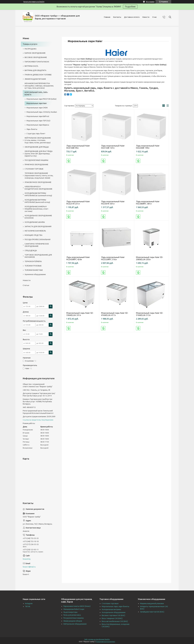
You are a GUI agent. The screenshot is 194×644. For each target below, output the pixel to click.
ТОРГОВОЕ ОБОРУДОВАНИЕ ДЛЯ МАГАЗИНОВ (38, 256)
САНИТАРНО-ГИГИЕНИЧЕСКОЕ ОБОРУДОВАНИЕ (37, 245)
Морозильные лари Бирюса (38, 125)
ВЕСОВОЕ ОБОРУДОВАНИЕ (36, 57)
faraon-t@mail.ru (29, 567)
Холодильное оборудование (114, 612)
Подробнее (130, 7)
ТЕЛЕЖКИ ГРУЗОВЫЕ (33, 266)
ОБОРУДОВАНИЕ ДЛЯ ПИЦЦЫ (37, 147)
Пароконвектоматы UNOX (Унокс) (77, 606)
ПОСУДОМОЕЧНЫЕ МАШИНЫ (36, 160)
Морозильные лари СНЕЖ (37, 108)
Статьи (26, 285)
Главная (107, 17)
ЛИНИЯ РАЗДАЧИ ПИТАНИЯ (35, 79)
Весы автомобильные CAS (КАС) (115, 621)
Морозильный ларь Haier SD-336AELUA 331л (80, 314)
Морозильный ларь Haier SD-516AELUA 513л (150, 314)
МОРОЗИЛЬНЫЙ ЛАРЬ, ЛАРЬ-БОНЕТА (36, 93)
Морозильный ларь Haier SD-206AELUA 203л (150, 258)
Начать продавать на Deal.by (34, 2)
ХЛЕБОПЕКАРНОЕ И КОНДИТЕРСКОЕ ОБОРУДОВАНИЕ (38, 188)
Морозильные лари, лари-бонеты (115, 606)
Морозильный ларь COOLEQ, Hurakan (42, 112)
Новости (146, 17)
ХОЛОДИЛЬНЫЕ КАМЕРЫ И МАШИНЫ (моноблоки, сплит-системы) (37, 209)
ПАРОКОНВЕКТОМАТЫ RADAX (37, 62)
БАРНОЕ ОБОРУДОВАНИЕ (35, 53)
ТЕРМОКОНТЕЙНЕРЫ (33, 261)
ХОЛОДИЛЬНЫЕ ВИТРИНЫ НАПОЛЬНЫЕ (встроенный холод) (38, 194)
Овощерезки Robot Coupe (74, 609)
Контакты (117, 17)
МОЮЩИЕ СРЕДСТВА (33, 235)
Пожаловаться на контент (106, 642)
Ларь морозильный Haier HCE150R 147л (113, 147)
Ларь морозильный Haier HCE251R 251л (78, 203)
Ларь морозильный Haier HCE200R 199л (148, 147)
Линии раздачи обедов (73, 621)
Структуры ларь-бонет (36, 134)
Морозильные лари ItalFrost (38, 116)
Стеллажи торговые (110, 603)
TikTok (28, 606)
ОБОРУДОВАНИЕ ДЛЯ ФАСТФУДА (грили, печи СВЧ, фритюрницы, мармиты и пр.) (39, 154)
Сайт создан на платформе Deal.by (97, 639)
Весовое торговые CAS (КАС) (113, 615)
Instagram (29, 603)
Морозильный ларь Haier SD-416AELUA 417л (115, 314)
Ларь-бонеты (32, 129)
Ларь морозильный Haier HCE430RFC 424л (78, 258)
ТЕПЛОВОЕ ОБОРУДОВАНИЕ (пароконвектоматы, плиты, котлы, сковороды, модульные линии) (39, 176)
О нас (155, 17)
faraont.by (27, 559)
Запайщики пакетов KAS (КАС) (152, 612)
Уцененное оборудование (35, 274)
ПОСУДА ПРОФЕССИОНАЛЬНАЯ (37, 239)
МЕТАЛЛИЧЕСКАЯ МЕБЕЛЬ (35, 231)
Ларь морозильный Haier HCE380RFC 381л (148, 203)
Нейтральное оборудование (75, 624)
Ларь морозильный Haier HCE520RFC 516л (113, 258)
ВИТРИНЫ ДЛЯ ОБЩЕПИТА (35, 70)
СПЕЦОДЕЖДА (31, 251)
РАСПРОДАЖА (30, 49)
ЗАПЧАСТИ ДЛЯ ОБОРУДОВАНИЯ (38, 226)
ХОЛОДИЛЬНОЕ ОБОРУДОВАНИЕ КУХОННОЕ (38, 217)
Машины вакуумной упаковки (152, 603)
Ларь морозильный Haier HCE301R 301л (113, 203)
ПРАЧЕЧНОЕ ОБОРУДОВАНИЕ (36, 165)
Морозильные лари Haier (37, 103)
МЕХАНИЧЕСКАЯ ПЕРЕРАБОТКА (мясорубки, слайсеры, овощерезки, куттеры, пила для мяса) (39, 86)
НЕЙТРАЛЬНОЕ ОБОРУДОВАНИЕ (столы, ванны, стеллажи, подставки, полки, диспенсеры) (38, 140)
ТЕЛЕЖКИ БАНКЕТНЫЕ (34, 270)
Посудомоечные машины (74, 618)
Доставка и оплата (132, 17)
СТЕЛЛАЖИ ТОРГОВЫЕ (34, 169)
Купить (68, 161)
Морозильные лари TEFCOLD (38, 121)
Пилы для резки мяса (72, 615)
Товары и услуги (30, 44)
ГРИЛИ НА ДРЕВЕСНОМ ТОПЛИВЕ (38, 75)
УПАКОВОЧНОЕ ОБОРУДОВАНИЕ (38, 182)
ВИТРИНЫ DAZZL (31, 66)
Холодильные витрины (111, 609)
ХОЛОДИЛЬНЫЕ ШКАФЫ (35, 222)
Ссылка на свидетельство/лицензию (38, 420)
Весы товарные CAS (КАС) (112, 618)
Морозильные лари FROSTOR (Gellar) (41, 99)
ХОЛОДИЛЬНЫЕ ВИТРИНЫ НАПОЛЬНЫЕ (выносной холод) (37, 201)
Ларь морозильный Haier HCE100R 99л (78, 147)
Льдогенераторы (70, 612)
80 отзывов (150, 2)
